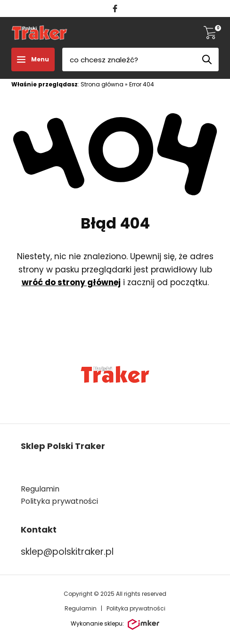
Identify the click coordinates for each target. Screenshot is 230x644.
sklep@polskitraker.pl (67, 552)
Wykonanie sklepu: (115, 625)
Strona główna (102, 84)
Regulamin (40, 489)
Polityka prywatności (136, 608)
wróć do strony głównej (71, 282)
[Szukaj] (207, 59)
